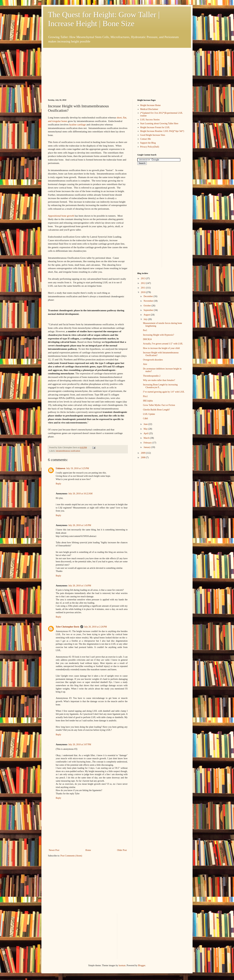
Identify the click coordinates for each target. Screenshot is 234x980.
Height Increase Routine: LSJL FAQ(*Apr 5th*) (162, 131)
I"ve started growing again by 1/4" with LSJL (164, 392)
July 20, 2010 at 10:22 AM (80, 494)
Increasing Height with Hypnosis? (159, 335)
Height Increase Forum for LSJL (155, 127)
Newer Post (54, 850)
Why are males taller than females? (159, 380)
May (146, 429)
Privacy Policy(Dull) (150, 147)
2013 (143, 278)
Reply (58, 484)
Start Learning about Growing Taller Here (159, 123)
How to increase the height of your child (161, 348)
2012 (143, 283)
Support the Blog (148, 143)
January (147, 447)
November (149, 301)
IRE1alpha (148, 401)
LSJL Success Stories (150, 120)
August (147, 315)
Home (88, 850)
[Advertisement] (72, 68)
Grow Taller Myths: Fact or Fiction (159, 405)
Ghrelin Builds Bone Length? (156, 410)
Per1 (145, 330)
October (147, 306)
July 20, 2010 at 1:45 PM (80, 525)
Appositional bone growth (61, 216)
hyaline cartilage (78, 124)
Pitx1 (145, 396)
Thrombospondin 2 (152, 376)
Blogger (142, 965)
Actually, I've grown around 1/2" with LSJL (163, 344)
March (147, 438)
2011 (143, 288)
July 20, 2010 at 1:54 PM (80, 586)
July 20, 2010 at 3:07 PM (80, 744)
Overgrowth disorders (153, 360)
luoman (122, 965)
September (149, 310)
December (148, 296)
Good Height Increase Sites (153, 135)
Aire (145, 364)
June (146, 424)
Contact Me (146, 139)
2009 (143, 453)
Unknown (60, 468)
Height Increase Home (150, 105)
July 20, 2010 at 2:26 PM (96, 627)
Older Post (122, 850)
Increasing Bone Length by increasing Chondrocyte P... (160, 386)
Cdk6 (145, 418)
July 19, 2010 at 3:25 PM (78, 468)
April (146, 433)
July (146, 319)
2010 (143, 292)
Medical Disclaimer (149, 109)
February (148, 443)
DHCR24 (147, 339)
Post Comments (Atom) (71, 856)
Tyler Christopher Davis (68, 627)
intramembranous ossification (68, 451)
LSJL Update (149, 414)
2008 (143, 457)
